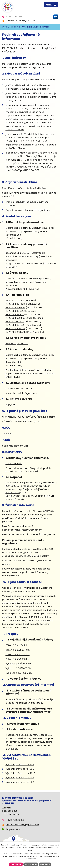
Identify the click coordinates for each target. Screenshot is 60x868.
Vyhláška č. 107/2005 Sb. (19, 673)
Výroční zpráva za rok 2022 (20, 782)
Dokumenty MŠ (14, 464)
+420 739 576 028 (15, 307)
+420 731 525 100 (15, 300)
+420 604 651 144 (15, 325)
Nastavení (45, 864)
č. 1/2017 (49, 167)
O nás (13, 27)
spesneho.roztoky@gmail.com (22, 393)
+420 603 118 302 (15, 311)
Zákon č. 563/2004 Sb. (17, 650)
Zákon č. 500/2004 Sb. (17, 655)
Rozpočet (16, 477)
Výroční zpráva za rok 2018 (20, 764)
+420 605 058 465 (16, 332)
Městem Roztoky (24, 85)
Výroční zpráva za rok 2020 (20, 773)
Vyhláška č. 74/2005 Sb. (18, 668)
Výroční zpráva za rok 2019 (20, 769)
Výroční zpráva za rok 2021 (20, 778)
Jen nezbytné (31, 864)
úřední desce (13, 492)
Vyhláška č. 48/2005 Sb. (18, 664)
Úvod (5, 27)
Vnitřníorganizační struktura (21, 202)
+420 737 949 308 (15, 329)
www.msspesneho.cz (17, 343)
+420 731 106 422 (15, 321)
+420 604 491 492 (15, 304)
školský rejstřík (13, 100)
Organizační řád (14, 210)
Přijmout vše (16, 864)
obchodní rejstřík (15, 129)
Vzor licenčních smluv (25, 724)
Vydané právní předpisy (26, 679)
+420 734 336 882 (15, 318)
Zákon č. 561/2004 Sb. (17, 645)
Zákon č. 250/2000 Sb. (17, 659)
